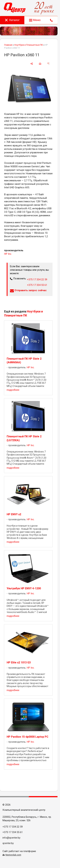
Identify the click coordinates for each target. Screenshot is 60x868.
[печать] (40, 64)
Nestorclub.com (13, 855)
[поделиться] (32, 64)
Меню (35, 20)
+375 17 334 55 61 (37, 285)
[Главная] (15, 8)
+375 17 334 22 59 (37, 280)
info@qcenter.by (11, 838)
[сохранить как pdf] (49, 64)
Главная (8, 45)
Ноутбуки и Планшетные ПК (29, 45)
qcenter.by (8, 843)
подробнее (13, 390)
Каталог (12, 20)
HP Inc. (8, 254)
